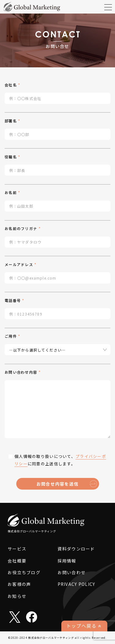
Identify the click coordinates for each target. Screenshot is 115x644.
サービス (17, 549)
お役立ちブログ (24, 572)
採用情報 (67, 561)
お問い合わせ (72, 572)
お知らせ (17, 596)
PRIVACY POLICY (77, 584)
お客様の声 (19, 584)
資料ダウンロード (76, 549)
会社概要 (17, 561)
